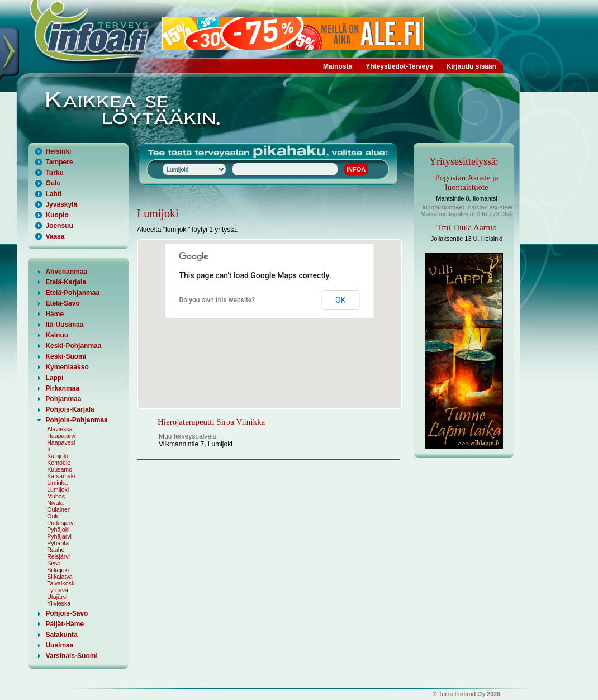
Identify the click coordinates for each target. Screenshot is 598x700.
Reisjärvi (58, 556)
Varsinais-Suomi (71, 656)
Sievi (53, 563)
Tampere (59, 162)
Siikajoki (58, 570)
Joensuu (59, 226)
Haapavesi (61, 442)
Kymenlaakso (67, 367)
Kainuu (57, 335)
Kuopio (57, 215)
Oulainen (59, 509)
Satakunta (61, 635)
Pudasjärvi (61, 523)
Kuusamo (60, 469)
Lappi (54, 378)
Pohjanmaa (63, 399)
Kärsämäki (61, 476)
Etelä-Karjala (66, 282)
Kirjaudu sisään (471, 66)
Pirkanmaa (62, 388)
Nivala (55, 503)
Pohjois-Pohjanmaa (76, 420)
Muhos (56, 496)
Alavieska (60, 429)
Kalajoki (57, 456)
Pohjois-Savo (67, 613)
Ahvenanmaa (66, 272)
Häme (54, 314)
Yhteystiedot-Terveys (399, 66)
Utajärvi (57, 597)
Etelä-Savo (62, 303)
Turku (54, 173)
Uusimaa (59, 645)
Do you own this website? (217, 300)
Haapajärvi (61, 436)
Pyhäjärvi (59, 536)
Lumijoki (58, 489)
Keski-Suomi (66, 356)
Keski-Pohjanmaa (73, 346)
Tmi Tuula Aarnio (467, 227)
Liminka (57, 483)
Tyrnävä (58, 590)
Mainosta (338, 66)
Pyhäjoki (58, 530)
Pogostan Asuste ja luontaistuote (466, 182)
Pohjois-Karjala (70, 409)
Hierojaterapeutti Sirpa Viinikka (211, 422)
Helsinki (58, 151)
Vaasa (55, 236)
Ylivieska (59, 603)
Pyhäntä (58, 543)
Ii (48, 449)
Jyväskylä (61, 204)
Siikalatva (60, 577)
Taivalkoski (61, 583)
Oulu (53, 183)
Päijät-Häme (65, 624)
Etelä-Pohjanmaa (72, 293)
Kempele (59, 463)
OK (340, 300)
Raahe (56, 550)
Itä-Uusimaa (64, 325)
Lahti (53, 194)
